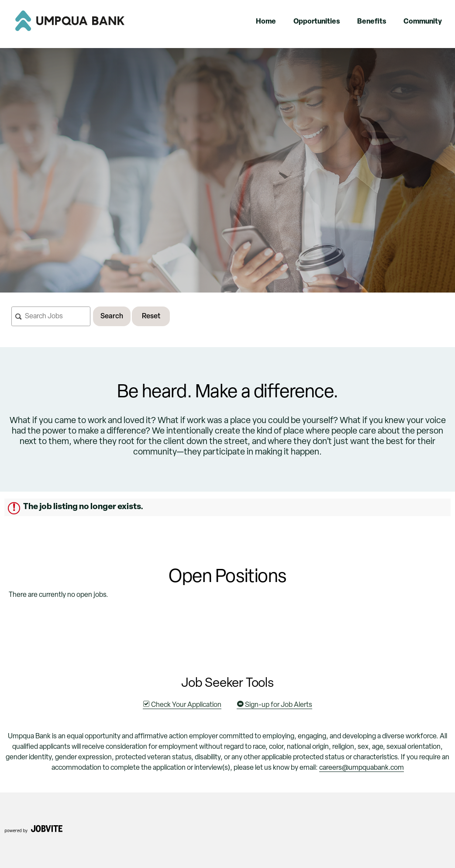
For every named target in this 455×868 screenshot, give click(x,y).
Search (112, 317)
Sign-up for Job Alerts (274, 705)
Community (423, 22)
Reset (151, 317)
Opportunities (317, 22)
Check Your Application (182, 705)
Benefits (372, 22)
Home (266, 22)
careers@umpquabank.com (362, 768)
